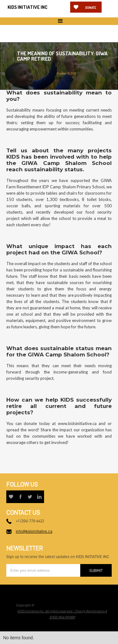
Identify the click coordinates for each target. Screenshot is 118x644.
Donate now (91, 9)
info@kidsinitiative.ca (34, 531)
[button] (59, 21)
